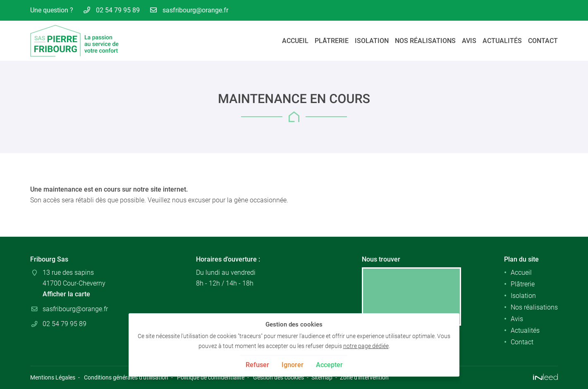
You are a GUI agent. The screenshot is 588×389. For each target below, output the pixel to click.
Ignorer (293, 365)
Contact (543, 41)
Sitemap (322, 378)
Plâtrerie (332, 41)
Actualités (502, 41)
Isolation (372, 41)
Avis (469, 41)
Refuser (257, 365)
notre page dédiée (366, 346)
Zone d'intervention (364, 378)
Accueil (295, 41)
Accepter (329, 365)
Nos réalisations (425, 41)
